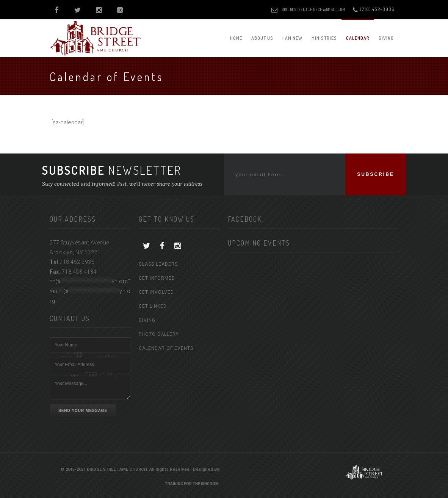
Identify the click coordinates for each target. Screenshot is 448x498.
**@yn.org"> (90, 291)
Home (236, 38)
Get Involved (156, 292)
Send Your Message (83, 411)
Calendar (358, 38)
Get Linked (153, 306)
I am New (292, 38)
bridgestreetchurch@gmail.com (313, 9)
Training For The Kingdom (192, 484)
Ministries (324, 38)
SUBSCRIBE (376, 174)
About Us (262, 38)
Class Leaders (158, 264)
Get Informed (157, 278)
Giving (386, 38)
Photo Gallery (159, 334)
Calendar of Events (166, 348)
